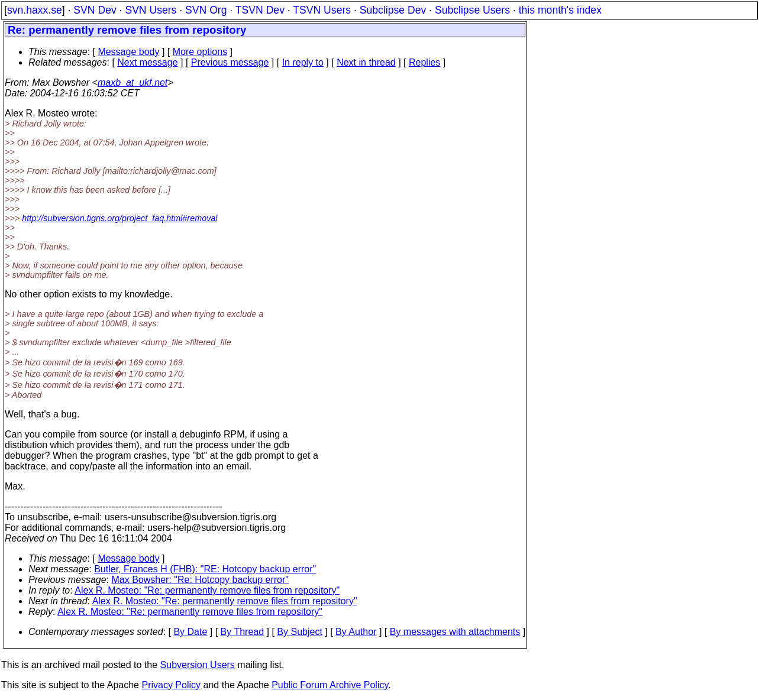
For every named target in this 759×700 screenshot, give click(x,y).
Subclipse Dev (393, 10)
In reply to (303, 62)
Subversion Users (198, 665)
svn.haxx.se (35, 10)
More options (200, 52)
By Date (190, 632)
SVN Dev (95, 10)
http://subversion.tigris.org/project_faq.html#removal (119, 218)
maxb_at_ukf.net (133, 82)
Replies (424, 62)
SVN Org (206, 10)
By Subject (299, 632)
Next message (147, 62)
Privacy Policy (171, 685)
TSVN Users (322, 10)
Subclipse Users (472, 10)
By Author (356, 632)
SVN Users (151, 10)
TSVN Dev (260, 10)
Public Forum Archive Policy (330, 685)
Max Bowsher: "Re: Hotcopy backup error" (200, 580)
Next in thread (366, 62)
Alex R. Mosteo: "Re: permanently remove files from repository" (207, 590)
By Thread (243, 632)
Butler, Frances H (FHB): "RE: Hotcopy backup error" (205, 569)
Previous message (230, 62)
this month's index (560, 10)
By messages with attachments (455, 632)
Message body (128, 52)
